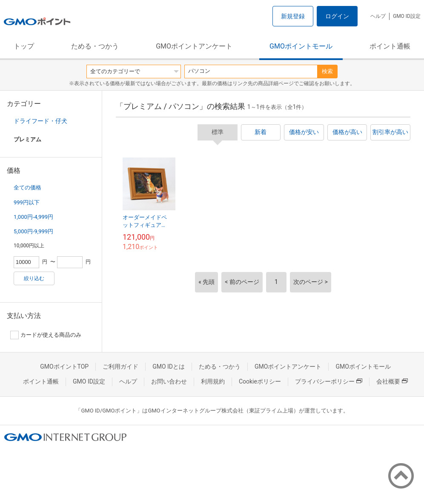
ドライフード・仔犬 (40, 121)
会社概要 (392, 381)
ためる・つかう (95, 46)
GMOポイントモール (301, 46)
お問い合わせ (169, 381)
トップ (24, 46)
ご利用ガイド (120, 367)
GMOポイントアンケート (194, 46)
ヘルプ (378, 16)
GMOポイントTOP (64, 367)
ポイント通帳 (390, 46)
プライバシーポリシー (329, 381)
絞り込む (34, 278)
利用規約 (213, 381)
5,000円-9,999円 (33, 231)
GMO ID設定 (407, 16)
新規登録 (293, 16)
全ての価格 (27, 188)
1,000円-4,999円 (33, 217)
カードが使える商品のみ (46, 335)
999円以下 (27, 202)
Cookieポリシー (260, 381)
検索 (327, 71)
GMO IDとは (169, 367)
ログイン (337, 16)
